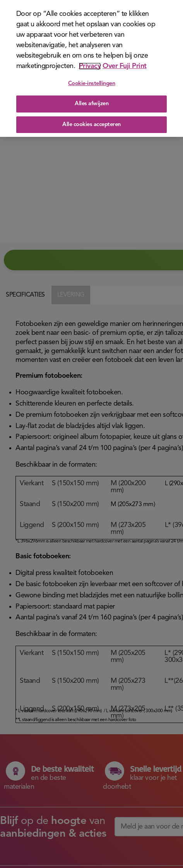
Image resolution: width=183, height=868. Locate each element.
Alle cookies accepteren (91, 125)
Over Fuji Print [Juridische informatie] (125, 66)
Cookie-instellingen (92, 84)
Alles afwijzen (91, 104)
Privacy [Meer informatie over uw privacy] (90, 66)
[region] (91, 68)
